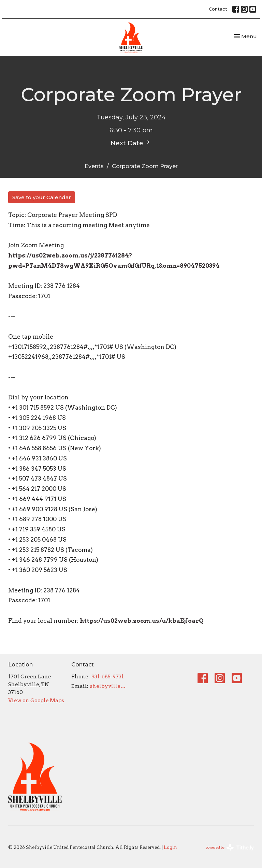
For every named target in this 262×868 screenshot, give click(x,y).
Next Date (131, 143)
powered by (230, 847)
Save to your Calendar (42, 197)
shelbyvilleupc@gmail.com (109, 686)
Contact (218, 9)
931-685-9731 (108, 677)
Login (170, 847)
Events (94, 166)
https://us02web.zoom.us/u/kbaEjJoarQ (142, 621)
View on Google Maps (36, 701)
